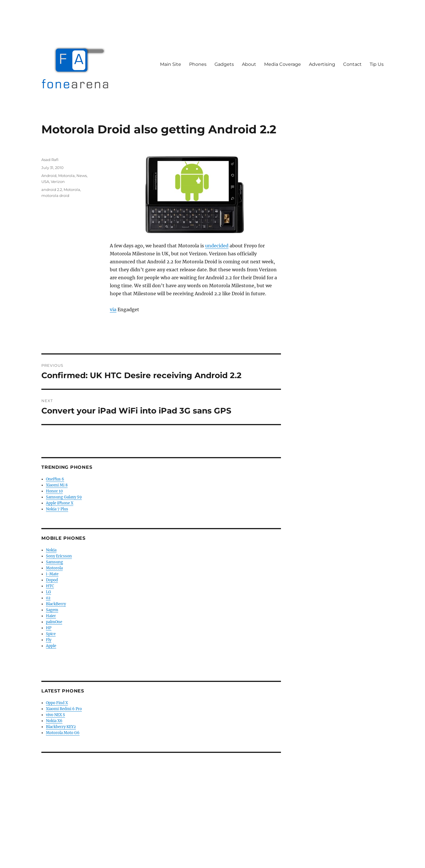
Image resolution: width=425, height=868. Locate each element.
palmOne (54, 622)
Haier (51, 616)
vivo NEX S (55, 715)
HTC (50, 586)
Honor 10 (54, 491)
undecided (217, 246)
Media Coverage (283, 64)
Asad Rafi (50, 160)
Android (49, 176)
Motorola (66, 176)
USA (45, 182)
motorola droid (55, 195)
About (249, 64)
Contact (352, 64)
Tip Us (377, 64)
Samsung (54, 562)
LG (48, 592)
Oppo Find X (57, 703)
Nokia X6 (54, 721)
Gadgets (224, 64)
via (113, 309)
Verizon (58, 182)
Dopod (52, 580)
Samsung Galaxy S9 (64, 497)
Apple (51, 646)
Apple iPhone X (60, 503)
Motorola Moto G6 (63, 733)
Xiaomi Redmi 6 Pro (64, 709)
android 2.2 (52, 190)
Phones (198, 64)
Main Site (171, 64)
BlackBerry (56, 604)
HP (49, 628)
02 (48, 598)
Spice (51, 634)
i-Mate (52, 574)
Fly (49, 640)
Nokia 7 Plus (57, 509)
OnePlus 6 (55, 479)
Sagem (52, 610)
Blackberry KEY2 (61, 727)
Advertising (322, 64)
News (82, 176)
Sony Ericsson (59, 556)
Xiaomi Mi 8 (57, 485)
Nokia (51, 550)
